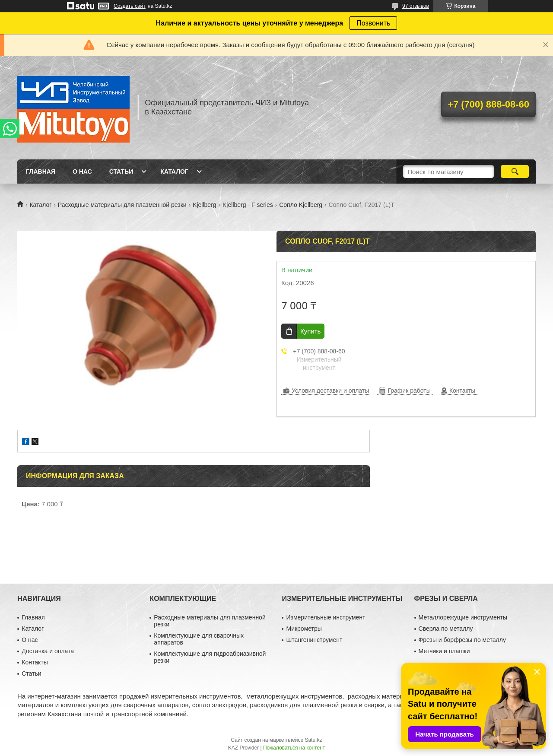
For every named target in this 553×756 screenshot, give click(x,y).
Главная (41, 172)
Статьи (121, 172)
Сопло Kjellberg (301, 205)
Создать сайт (130, 6)
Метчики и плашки (444, 651)
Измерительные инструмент (326, 617)
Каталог (174, 172)
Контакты (35, 662)
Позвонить (373, 23)
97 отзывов (416, 6)
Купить (310, 331)
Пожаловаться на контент (294, 748)
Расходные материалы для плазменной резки (122, 205)
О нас (82, 172)
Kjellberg (204, 205)
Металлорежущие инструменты (463, 617)
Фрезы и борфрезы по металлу (462, 640)
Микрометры (304, 629)
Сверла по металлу (446, 629)
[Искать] (515, 172)
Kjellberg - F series (248, 205)
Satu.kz (313, 740)
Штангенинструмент (314, 640)
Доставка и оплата (48, 651)
